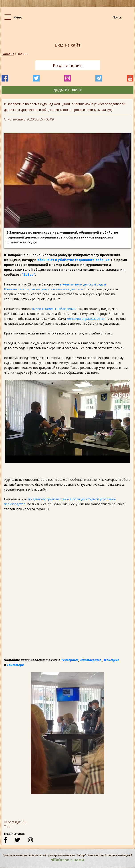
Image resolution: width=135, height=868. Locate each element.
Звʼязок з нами (68, 860)
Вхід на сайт (68, 45)
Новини (23, 54)
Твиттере (15, 665)
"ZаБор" (29, 274)
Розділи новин (68, 65)
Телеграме (70, 660)
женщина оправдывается (86, 319)
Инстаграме (91, 660)
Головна (8, 54)
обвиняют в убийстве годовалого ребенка (73, 260)
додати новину (67, 90)
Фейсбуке (112, 660)
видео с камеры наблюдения (54, 309)
